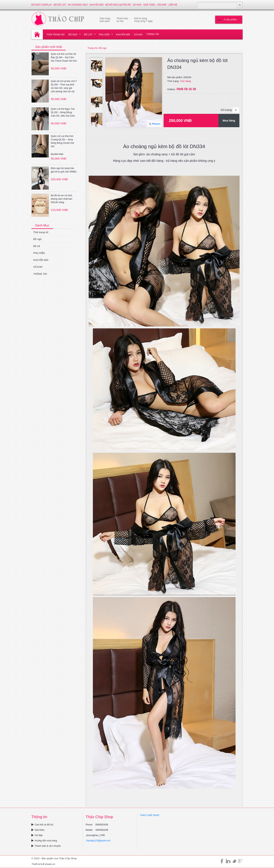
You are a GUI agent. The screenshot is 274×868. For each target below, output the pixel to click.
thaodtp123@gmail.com (98, 841)
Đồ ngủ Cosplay (42, 5)
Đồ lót (88, 35)
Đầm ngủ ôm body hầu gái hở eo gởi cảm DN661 (64, 170)
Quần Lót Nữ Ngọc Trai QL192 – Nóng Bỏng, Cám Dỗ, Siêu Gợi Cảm (63, 112)
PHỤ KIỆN (104, 35)
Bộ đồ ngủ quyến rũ (118, 5)
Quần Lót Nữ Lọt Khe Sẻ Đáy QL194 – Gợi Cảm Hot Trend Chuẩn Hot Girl (64, 57)
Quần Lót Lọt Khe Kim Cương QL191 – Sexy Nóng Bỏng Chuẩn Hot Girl (62, 141)
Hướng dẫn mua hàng (44, 841)
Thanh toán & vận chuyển (46, 846)
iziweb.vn (50, 864)
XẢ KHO (137, 5)
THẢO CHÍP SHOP (150, 815)
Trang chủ (93, 48)
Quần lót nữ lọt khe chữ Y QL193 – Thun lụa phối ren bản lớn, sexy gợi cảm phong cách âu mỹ (64, 86)
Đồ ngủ (73, 35)
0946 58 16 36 (186, 89)
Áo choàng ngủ (78, 5)
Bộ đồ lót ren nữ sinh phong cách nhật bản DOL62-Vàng (62, 199)
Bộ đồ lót (60, 5)
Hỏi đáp (162, 5)
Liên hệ (173, 5)
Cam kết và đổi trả (42, 825)
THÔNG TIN (153, 34)
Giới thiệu (149, 5)
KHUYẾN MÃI (97, 5)
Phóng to (156, 124)
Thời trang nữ (56, 35)
